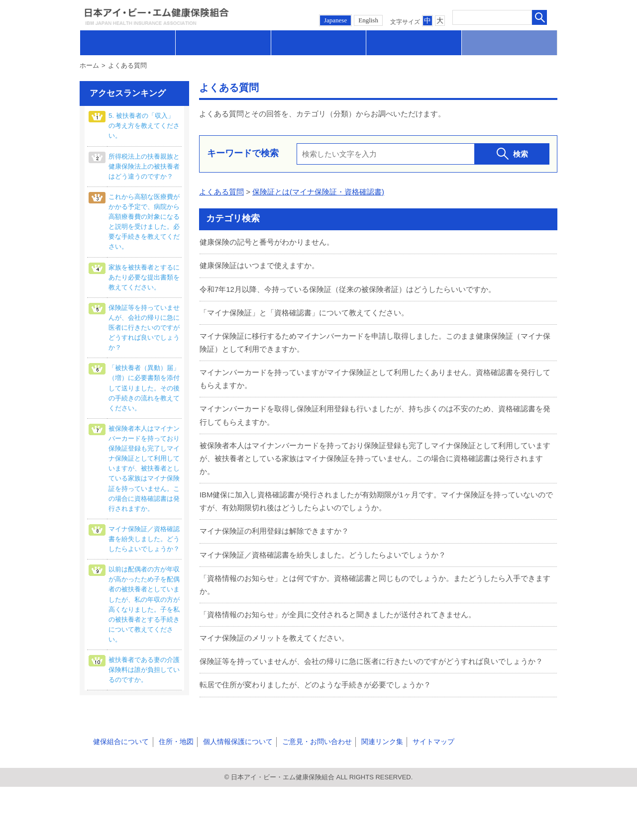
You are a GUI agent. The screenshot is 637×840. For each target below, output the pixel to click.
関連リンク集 (370, 795)
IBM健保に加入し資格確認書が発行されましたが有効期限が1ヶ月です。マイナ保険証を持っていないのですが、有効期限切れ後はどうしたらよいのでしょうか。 (376, 497)
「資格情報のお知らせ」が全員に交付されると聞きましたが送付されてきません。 (338, 608)
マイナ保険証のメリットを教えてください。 (274, 631)
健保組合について (119, 795)
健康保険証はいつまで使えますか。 (259, 265)
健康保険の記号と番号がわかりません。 (267, 242)
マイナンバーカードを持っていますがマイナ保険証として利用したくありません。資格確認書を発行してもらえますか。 (375, 377)
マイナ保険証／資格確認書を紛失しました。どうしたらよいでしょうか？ (323, 549)
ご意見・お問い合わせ (307, 795)
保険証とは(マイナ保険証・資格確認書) (318, 192)
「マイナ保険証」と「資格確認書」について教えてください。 (304, 311)
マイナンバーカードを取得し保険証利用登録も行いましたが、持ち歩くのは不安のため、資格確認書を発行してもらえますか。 (375, 413)
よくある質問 (221, 192)
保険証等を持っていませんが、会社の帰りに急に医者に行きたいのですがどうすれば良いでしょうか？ (371, 654)
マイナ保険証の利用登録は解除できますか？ (274, 526)
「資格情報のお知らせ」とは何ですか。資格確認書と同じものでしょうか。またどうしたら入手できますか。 (375, 579)
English (368, 20)
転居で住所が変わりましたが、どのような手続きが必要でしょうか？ (315, 678)
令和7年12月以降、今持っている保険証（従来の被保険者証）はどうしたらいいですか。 (348, 288)
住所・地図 (171, 795)
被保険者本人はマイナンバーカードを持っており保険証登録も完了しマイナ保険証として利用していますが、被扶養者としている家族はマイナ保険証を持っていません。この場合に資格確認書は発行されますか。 (375, 455)
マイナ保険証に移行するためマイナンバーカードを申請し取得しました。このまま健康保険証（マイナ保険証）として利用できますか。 (375, 341)
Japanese (335, 20)
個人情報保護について (230, 795)
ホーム (89, 65)
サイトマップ (419, 795)
